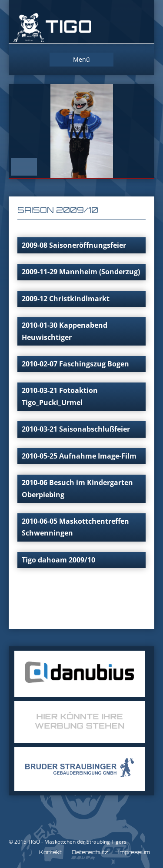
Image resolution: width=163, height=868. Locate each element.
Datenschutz (90, 852)
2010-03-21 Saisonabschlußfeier (76, 429)
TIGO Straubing (52, 28)
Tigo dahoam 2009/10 (58, 560)
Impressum (134, 852)
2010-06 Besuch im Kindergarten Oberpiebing (77, 488)
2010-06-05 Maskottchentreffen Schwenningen (75, 527)
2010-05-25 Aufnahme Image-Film (79, 456)
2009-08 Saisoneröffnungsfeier (74, 245)
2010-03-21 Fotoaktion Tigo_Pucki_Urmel (60, 396)
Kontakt (50, 852)
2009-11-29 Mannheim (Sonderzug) (81, 272)
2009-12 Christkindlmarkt (66, 299)
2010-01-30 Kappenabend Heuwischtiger (65, 331)
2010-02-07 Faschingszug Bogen (75, 364)
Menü (81, 59)
